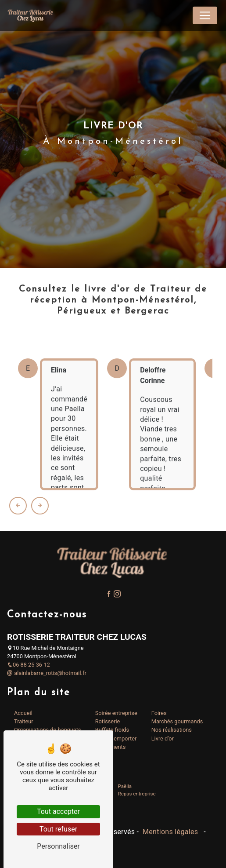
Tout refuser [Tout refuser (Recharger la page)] (58, 829)
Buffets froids (112, 730)
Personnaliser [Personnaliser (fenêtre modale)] (58, 846)
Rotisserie (108, 721)
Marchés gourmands (177, 721)
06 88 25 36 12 (29, 665)
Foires (159, 713)
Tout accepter (58, 811)
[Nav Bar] (205, 15)
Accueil (23, 713)
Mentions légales (170, 832)
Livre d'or (163, 739)
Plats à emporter (116, 739)
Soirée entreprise (116, 713)
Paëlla (125, 786)
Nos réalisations (172, 730)
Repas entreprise (137, 794)
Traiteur (24, 721)
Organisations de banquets (48, 730)
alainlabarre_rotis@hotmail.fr (47, 673)
